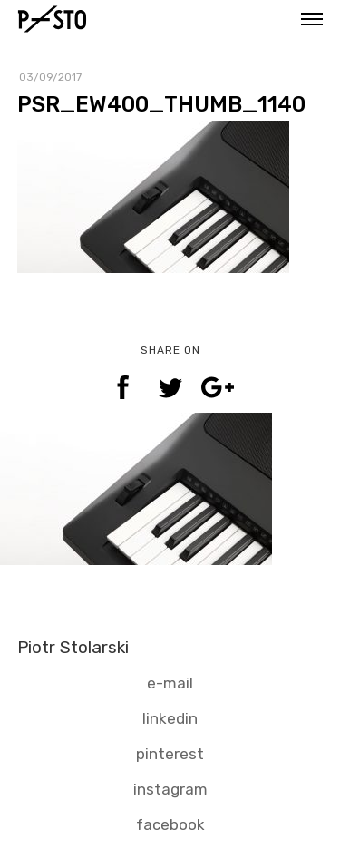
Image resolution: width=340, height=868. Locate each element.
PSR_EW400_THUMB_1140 (161, 104)
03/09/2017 (50, 77)
